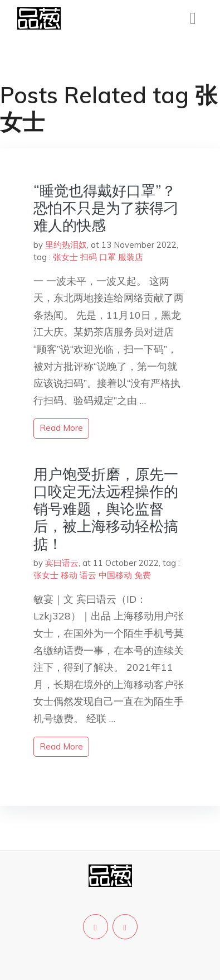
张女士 (65, 257)
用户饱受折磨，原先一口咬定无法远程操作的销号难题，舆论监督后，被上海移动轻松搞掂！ (106, 509)
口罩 (107, 257)
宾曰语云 (62, 563)
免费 (143, 575)
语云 (88, 575)
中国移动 (115, 575)
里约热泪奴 (66, 245)
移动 (69, 575)
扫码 (89, 257)
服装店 (131, 257)
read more (61, 428)
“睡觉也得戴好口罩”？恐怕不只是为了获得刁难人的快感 (106, 208)
